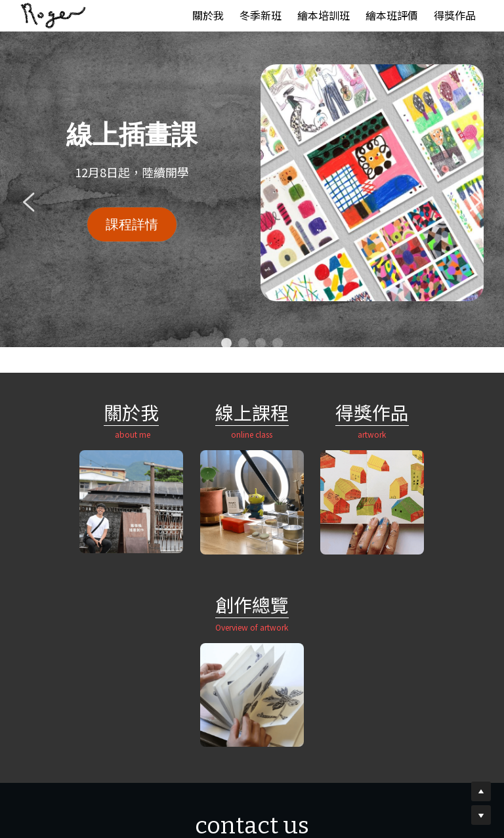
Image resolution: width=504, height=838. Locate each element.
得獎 (293, 412)
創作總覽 (432, 413)
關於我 (72, 412)
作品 (330, 412)
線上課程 (192, 412)
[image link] (53, 15)
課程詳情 (132, 224)
